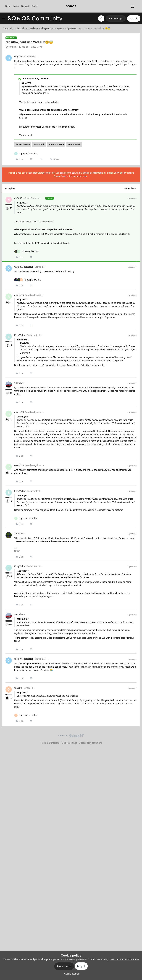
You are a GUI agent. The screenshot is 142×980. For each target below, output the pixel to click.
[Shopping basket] (133, 6)
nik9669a (19, 198)
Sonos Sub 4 (74, 144)
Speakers (72, 28)
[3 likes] (28, 280)
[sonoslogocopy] (71, 6)
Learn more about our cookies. (125, 959)
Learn (16, 6)
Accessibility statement (91, 743)
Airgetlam (19, 534)
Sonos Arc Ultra (56, 144)
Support (25, 6)
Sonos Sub (39, 144)
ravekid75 (19, 295)
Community (8, 28)
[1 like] (26, 154)
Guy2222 (19, 57)
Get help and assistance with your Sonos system (40, 28)
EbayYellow (20, 335)
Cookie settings (69, 743)
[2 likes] (26, 251)
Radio (34, 6)
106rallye (19, 383)
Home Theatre (23, 144)
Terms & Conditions (50, 743)
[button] (3, 19)
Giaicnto (18, 688)
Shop (8, 6)
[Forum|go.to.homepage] (35, 18)
